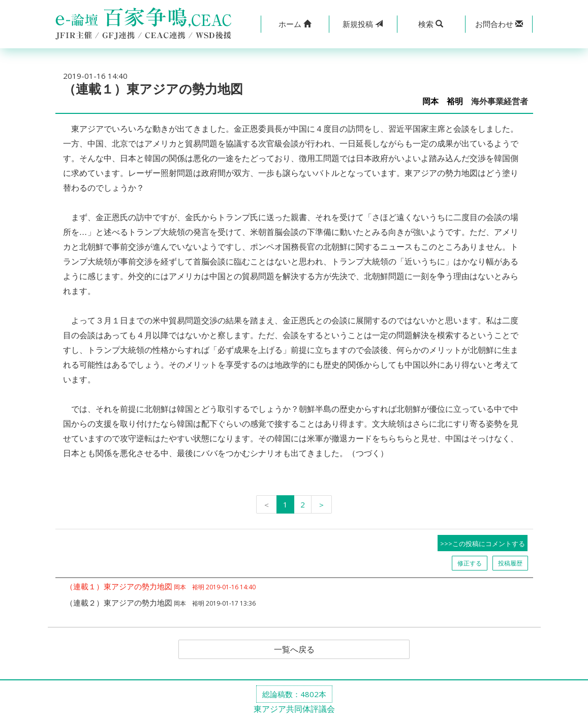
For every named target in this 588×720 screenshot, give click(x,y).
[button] (295, 24)
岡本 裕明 (443, 101)
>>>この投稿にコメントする (483, 544)
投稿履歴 (510, 563)
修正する (470, 563)
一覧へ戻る (294, 649)
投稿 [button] (363, 24)
